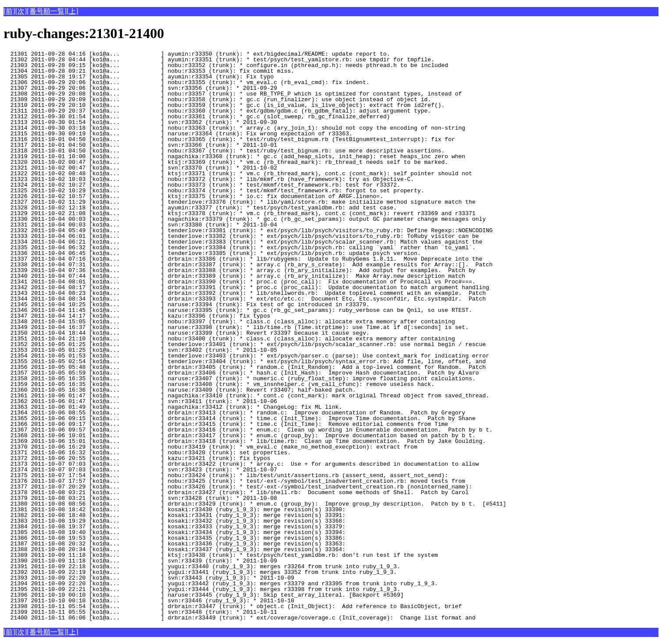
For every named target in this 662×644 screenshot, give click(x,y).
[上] (73, 11)
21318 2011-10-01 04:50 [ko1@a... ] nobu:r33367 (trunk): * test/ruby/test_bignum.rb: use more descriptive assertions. (224, 151)
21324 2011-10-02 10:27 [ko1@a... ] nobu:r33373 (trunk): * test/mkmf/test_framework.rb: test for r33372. (202, 185)
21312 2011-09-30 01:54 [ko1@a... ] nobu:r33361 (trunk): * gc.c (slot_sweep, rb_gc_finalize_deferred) (197, 117)
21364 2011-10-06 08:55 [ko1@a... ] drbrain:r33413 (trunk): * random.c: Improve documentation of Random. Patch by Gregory (234, 413)
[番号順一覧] (47, 11)
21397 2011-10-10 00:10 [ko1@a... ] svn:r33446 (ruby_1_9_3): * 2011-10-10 (154, 601)
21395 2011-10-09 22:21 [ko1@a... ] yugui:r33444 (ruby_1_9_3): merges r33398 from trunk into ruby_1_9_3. (202, 589)
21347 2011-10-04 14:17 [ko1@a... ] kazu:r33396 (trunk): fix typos (154, 316)
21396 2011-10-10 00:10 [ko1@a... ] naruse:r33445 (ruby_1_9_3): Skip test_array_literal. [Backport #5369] (204, 595)
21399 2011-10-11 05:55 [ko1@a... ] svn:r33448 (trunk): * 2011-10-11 (154, 612)
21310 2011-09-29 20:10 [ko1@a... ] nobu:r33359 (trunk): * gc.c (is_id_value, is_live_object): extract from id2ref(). (224, 105)
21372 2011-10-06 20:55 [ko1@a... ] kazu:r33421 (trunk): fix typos (154, 458)
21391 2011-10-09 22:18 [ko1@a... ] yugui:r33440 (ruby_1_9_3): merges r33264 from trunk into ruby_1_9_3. (202, 566)
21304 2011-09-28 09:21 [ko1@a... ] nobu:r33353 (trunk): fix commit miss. (154, 71)
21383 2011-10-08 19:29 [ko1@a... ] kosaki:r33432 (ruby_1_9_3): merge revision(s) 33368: (174, 521)
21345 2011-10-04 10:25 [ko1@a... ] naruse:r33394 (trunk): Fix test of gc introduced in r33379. (187, 304)
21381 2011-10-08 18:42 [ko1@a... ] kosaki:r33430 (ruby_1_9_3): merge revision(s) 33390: (174, 510)
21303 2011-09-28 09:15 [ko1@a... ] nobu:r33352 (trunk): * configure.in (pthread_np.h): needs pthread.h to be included (226, 65)
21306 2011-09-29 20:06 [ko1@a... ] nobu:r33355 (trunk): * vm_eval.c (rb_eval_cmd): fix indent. (187, 82)
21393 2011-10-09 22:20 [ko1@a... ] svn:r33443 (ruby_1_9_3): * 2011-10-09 (154, 578)
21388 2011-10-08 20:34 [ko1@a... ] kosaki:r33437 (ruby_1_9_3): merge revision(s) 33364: (174, 549)
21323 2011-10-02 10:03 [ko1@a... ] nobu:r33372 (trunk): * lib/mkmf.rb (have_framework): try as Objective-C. (209, 179)
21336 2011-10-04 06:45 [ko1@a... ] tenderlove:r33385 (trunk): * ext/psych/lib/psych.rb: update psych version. (212, 253)
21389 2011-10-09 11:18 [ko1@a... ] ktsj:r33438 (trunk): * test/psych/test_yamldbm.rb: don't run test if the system (221, 555)
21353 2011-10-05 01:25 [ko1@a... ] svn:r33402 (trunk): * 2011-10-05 (154, 350)
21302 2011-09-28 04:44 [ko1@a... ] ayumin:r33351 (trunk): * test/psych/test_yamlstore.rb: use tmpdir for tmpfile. (219, 60)
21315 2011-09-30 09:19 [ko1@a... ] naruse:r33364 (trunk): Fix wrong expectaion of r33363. (178, 134)
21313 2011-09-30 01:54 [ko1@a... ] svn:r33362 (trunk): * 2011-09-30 (154, 122)
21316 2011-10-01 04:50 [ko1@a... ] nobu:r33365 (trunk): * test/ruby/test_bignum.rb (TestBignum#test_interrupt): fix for (229, 139)
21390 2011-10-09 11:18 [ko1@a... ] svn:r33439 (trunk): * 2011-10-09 (154, 561)
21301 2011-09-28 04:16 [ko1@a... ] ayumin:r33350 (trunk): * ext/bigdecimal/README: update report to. (197, 54)
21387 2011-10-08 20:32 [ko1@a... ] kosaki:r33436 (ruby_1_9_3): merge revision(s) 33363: (174, 544)
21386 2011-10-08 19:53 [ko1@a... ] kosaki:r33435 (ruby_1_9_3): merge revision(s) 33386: (174, 538)
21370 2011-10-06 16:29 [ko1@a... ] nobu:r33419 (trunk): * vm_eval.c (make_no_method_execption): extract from (210, 447)
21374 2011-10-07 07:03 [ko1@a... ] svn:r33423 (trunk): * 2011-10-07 (154, 470)
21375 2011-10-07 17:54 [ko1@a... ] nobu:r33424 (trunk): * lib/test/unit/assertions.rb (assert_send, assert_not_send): (226, 475)
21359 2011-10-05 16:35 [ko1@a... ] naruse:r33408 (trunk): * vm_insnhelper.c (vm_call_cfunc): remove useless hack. (219, 384)
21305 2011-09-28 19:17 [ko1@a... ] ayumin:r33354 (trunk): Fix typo (154, 77)
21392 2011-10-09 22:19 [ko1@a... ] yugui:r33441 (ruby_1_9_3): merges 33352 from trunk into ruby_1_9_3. (200, 572)
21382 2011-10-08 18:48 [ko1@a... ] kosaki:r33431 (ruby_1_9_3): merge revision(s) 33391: (174, 515)
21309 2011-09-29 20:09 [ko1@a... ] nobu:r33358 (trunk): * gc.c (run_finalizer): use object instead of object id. (217, 99)
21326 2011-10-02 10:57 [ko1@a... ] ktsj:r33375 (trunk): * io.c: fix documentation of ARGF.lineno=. (193, 196)
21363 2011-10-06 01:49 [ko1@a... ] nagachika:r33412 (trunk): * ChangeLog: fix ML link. (173, 407)
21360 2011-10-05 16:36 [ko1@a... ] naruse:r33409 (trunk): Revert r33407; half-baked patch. (180, 390)
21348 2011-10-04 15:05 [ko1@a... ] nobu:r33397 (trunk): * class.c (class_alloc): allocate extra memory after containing (229, 322)
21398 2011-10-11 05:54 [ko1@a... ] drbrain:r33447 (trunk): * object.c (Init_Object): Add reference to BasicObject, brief (233, 606)
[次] (21, 11)
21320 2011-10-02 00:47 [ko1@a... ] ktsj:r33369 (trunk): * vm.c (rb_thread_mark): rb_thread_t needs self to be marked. (226, 162)
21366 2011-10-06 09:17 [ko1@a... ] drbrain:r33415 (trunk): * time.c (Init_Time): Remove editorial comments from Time (226, 424)
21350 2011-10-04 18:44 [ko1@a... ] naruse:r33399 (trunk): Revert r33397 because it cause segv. (187, 333)
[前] (9, 11)
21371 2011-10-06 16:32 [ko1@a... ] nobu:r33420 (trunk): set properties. (154, 453)
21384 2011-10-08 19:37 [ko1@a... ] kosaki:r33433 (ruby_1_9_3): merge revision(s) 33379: (174, 527)
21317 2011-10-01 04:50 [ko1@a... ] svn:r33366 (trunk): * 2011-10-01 (154, 145)
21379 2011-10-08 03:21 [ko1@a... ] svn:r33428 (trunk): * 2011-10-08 (154, 498)
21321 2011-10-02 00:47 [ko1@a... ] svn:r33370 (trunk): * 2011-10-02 (154, 168)
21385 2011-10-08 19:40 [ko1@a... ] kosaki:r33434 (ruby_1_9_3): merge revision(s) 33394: (174, 532)
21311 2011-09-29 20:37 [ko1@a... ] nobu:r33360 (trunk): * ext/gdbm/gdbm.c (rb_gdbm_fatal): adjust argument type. (217, 111)
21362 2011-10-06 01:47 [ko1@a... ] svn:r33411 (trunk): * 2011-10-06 (154, 401)
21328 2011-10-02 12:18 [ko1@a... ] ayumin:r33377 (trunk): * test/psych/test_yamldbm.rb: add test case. (200, 208)
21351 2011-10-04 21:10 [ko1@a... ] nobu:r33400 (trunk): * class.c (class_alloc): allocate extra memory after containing (229, 339)
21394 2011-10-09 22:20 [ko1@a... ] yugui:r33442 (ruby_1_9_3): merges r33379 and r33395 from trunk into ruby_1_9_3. (221, 584)
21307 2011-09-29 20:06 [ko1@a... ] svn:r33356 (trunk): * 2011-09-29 (154, 88)
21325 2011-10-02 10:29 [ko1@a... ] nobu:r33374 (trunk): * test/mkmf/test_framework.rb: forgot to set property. (214, 191)
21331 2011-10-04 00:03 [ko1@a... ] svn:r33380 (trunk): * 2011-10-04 (154, 225)
